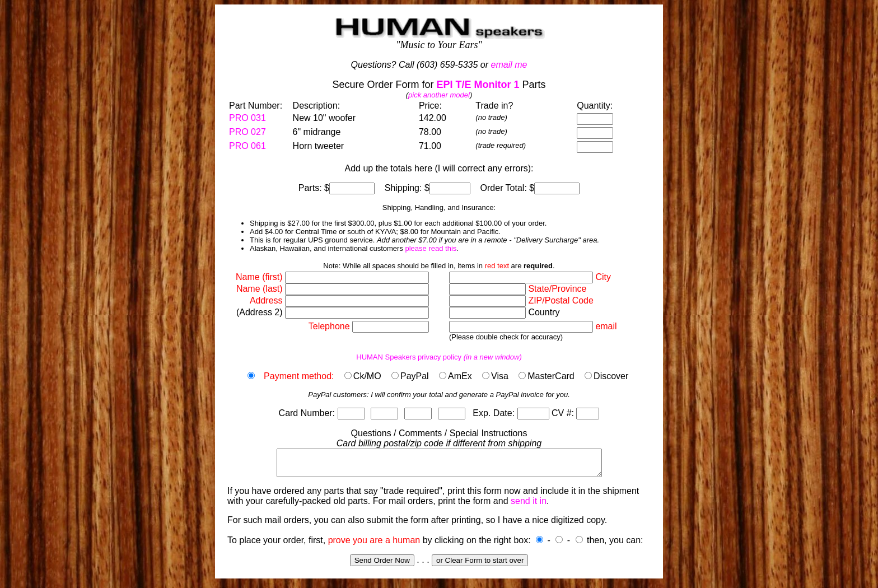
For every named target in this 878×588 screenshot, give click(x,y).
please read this (431, 248)
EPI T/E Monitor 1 (478, 85)
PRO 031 (247, 118)
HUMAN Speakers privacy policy (439, 357)
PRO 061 (247, 146)
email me (509, 65)
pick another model (439, 95)
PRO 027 (247, 132)
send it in (529, 506)
